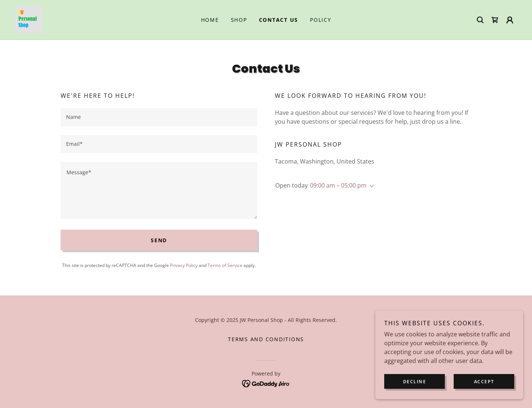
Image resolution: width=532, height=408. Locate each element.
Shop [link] (239, 20)
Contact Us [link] (279, 20)
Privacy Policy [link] (184, 265)
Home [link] (210, 20)
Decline (415, 382)
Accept (484, 382)
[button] (510, 20)
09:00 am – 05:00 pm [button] (338, 185)
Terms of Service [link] (225, 265)
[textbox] (159, 117)
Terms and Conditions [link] (266, 339)
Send (159, 240)
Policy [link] (321, 20)
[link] (29, 19)
